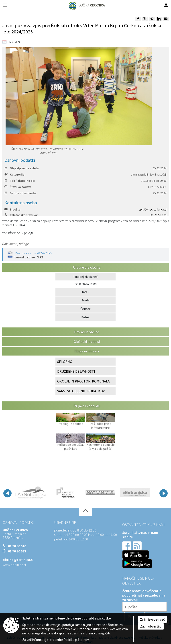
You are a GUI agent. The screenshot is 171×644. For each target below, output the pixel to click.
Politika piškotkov (76, 640)
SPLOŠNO (65, 362)
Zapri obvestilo (151, 626)
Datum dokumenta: (20, 193)
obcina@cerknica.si (18, 560)
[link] (138, 19)
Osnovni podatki (18, 523)
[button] (7, 493)
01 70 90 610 (17, 546)
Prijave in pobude (87, 406)
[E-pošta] (145, 607)
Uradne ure (65, 523)
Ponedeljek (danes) (85, 277)
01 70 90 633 (17, 551)
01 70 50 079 (159, 215)
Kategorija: (15, 175)
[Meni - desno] (166, 5)
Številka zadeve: (18, 187)
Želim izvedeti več (152, 619)
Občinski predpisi (87, 341)
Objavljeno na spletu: (22, 168)
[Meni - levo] (5, 5)
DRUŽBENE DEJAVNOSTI (76, 371)
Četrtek (85, 309)
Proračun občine (87, 332)
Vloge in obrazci (87, 351)
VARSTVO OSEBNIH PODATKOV (81, 391)
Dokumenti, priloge (15, 244)
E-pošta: (13, 210)
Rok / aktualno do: (20, 181)
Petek (85, 317)
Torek (85, 292)
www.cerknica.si (14, 565)
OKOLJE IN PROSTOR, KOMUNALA (83, 381)
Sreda (85, 300)
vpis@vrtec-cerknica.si (153, 210)
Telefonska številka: (21, 215)
